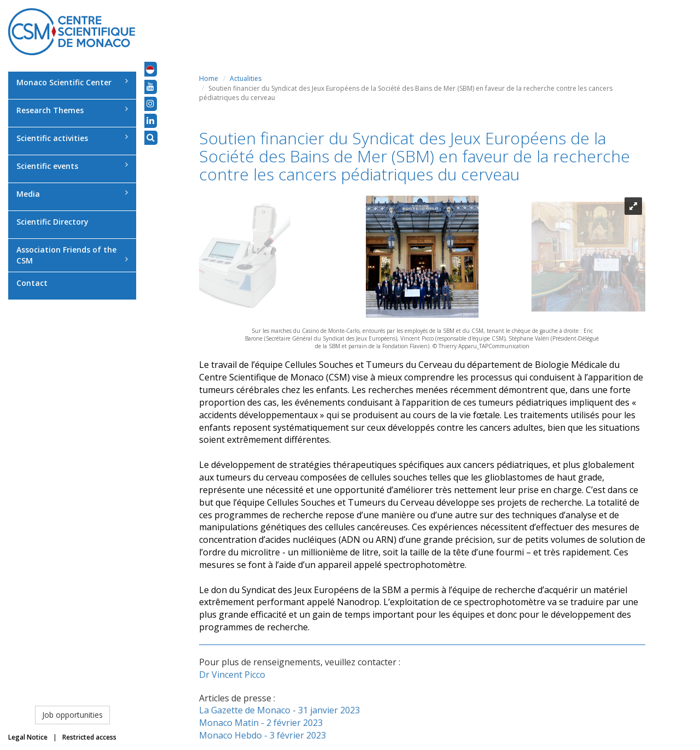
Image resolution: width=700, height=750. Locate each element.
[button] (150, 69)
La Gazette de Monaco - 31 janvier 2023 (279, 710)
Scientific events (72, 166)
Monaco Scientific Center (72, 82)
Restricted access (89, 737)
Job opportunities (72, 715)
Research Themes (72, 110)
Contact (32, 283)
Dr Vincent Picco (232, 675)
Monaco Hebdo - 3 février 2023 (262, 735)
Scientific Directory (52, 222)
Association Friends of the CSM (72, 255)
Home (209, 78)
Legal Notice (28, 737)
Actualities (246, 78)
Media (72, 194)
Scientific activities (72, 138)
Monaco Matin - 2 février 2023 (261, 723)
